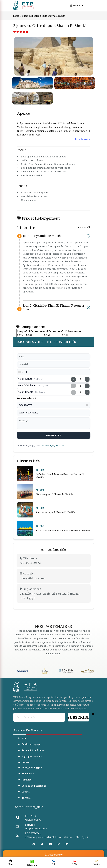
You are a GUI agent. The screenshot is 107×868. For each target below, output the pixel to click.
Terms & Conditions (31, 750)
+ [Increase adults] (87, 379)
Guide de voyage (29, 744)
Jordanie (25, 780)
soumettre (53, 435)
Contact (24, 762)
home (16, 16)
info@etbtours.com (36, 829)
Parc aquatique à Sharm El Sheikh (56, 512)
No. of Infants (32, 392)
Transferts (26, 774)
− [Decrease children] (73, 386)
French (76, 6)
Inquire (96, 862)
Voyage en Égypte (30, 767)
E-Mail (75, 862)
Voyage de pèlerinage (32, 786)
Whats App (32, 863)
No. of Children (33, 385)
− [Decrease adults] (73, 379)
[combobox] (20, 372)
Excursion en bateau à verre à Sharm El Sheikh (63, 530)
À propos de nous (30, 756)
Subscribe (78, 717)
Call (53, 862)
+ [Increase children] (87, 386)
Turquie (24, 798)
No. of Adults (31, 379)
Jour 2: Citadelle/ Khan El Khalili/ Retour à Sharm (53, 307)
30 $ (40, 470)
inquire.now (53, 855)
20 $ (40, 490)
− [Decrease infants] (73, 392)
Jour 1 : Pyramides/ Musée (42, 236)
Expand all (84, 227)
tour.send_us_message (52, 446)
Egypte (24, 792)
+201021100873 (33, 820)
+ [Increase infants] (87, 392)
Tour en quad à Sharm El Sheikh (54, 494)
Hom (11, 862)
